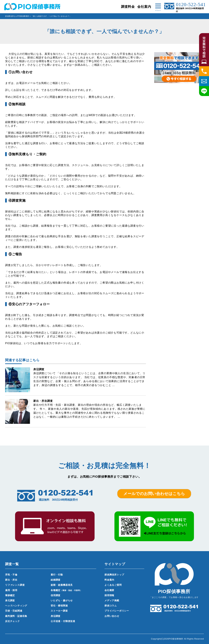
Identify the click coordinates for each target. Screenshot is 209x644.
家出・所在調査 (43, 401)
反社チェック (13, 621)
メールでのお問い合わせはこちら (154, 494)
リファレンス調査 (15, 585)
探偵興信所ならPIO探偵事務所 (17, 16)
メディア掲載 (112, 600)
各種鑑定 (66, 590)
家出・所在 (11, 580)
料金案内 (109, 580)
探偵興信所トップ (114, 575)
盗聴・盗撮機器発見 (62, 585)
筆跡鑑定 (10, 595)
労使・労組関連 (14, 611)
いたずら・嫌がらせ (62, 600)
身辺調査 (39, 369)
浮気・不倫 (11, 575)
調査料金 (128, 7)
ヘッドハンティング (16, 606)
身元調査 (10, 600)
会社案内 (144, 7)
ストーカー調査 (59, 611)
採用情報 (109, 595)
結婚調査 (56, 580)
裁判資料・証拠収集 (16, 616)
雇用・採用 (11, 590)
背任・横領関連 (59, 606)
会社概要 (109, 590)
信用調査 (56, 595)
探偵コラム (111, 606)
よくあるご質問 (113, 585)
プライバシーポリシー (117, 611)
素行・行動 (57, 575)
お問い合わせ (112, 616)
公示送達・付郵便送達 (63, 621)
